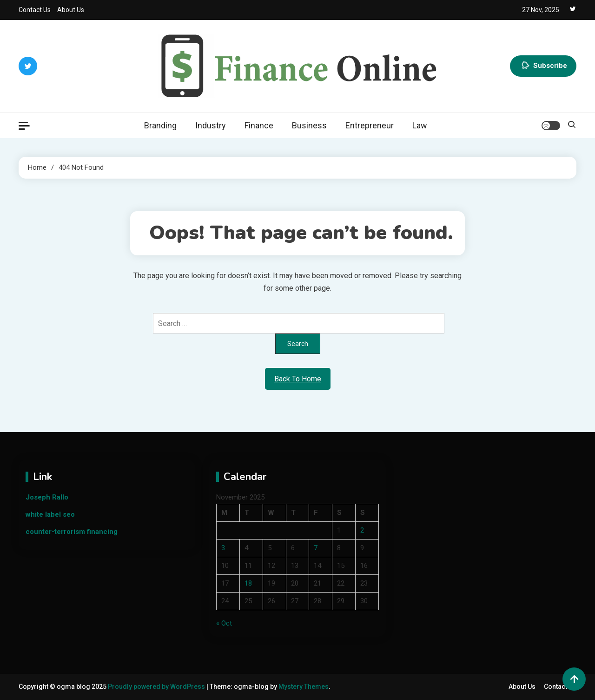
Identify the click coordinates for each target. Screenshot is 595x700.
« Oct (224, 623)
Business (309, 125)
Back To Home (298, 379)
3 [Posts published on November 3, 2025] (223, 548)
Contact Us (35, 10)
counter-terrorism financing (72, 532)
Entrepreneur (370, 125)
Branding (160, 125)
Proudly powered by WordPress (157, 687)
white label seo (50, 514)
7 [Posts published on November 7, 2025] (316, 548)
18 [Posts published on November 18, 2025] (248, 583)
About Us (71, 10)
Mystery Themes (304, 687)
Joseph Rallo (47, 497)
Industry (211, 125)
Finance (259, 125)
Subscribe (543, 66)
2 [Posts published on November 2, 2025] (362, 530)
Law (420, 125)
